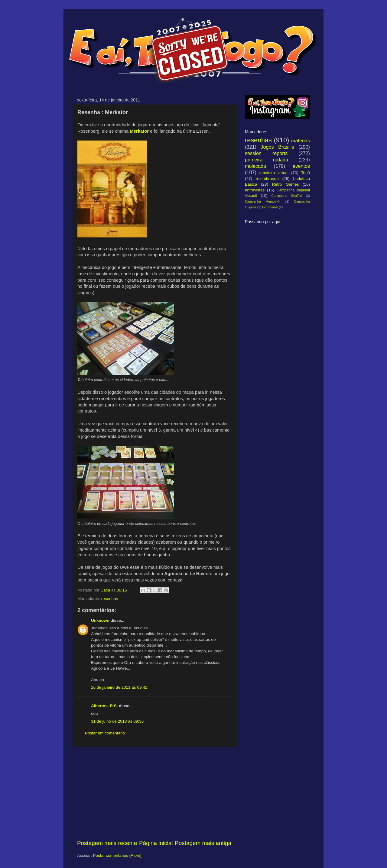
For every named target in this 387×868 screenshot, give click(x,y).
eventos (301, 166)
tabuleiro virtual (274, 173)
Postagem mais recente (107, 843)
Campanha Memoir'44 (263, 201)
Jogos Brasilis (277, 147)
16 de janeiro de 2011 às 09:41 (119, 687)
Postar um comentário (105, 733)
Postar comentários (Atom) (117, 855)
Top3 (306, 173)
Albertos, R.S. (104, 706)
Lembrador (270, 207)
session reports (266, 153)
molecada (255, 166)
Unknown (100, 620)
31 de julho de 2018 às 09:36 (117, 721)
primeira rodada (267, 160)
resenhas (110, 599)
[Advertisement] (154, 793)
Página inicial (156, 843)
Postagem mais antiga (203, 843)
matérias (301, 141)
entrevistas (255, 190)
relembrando (267, 179)
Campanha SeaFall (287, 196)
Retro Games (285, 184)
